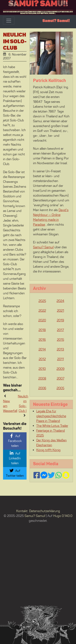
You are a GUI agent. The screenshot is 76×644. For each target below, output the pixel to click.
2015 (60, 340)
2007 (60, 378)
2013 (60, 349)
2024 (60, 301)
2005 (60, 388)
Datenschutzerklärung (45, 511)
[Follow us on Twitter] (51, 475)
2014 (42, 349)
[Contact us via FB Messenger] (44, 475)
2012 (42, 359)
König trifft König (48, 450)
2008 (42, 378)
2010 (42, 369)
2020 (42, 320)
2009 (60, 369)
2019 (60, 320)
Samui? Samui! (38, 3)
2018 (42, 330)
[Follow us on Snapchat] (66, 475)
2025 (42, 301)
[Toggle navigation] (9, 21)
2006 (42, 388)
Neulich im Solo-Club (15, 41)
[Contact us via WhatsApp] (59, 475)
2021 (60, 311)
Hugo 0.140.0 (63, 516)
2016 (42, 340)
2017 (60, 330)
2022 (42, 311)
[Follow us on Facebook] (37, 475)
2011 (60, 359)
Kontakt (22, 511)
